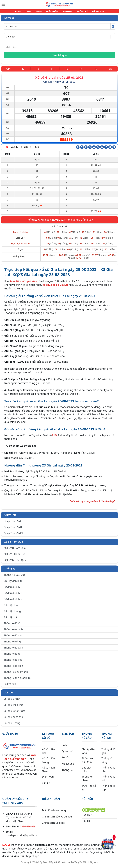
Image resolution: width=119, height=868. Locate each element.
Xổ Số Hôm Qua (14, 544)
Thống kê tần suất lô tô (17, 680)
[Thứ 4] (52, 71)
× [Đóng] (114, 837)
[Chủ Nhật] (110, 71)
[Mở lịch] (113, 28)
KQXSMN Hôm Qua (15, 562)
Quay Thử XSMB (13, 523)
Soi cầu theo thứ (13, 707)
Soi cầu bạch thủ (13, 719)
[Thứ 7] (96, 71)
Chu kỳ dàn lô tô (13, 583)
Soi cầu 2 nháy (12, 701)
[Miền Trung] (9, 71)
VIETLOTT (66, 12)
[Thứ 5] (67, 71)
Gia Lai (48, 84)
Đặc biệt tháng (12, 613)
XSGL (55, 437)
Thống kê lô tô (12, 625)
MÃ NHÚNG (94, 12)
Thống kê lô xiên (13, 668)
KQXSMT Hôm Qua (15, 556)
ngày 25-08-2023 (65, 84)
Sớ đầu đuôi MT (13, 595)
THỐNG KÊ (80, 12)
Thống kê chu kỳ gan (16, 674)
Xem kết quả (59, 57)
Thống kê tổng (12, 643)
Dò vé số (9, 20)
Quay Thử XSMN (13, 535)
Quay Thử (10, 517)
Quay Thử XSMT (13, 529)
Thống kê (10, 570)
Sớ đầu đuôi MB (13, 589)
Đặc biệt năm (11, 619)
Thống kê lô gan (13, 637)
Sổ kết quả (10, 686)
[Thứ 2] (23, 71)
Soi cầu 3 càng (12, 725)
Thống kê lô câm (13, 649)
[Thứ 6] (81, 71)
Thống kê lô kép (13, 662)
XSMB (22, 12)
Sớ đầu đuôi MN (13, 601)
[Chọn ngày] (59, 28)
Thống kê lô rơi (12, 656)
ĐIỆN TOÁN (52, 12)
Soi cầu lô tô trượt (14, 713)
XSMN (40, 12)
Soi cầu (9, 694)
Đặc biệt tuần (11, 607)
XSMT (31, 12)
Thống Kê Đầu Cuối (15, 577)
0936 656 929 (28, 828)
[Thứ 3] (38, 71)
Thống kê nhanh (13, 631)
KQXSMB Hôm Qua (15, 550)
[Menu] (3, 5)
